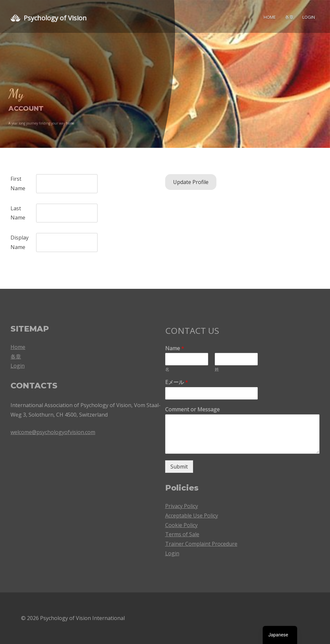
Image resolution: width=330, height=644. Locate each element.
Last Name (18, 213)
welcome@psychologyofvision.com (53, 432)
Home (270, 17)
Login (309, 17)
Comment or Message (192, 410)
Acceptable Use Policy (192, 516)
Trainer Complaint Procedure (201, 544)
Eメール (177, 382)
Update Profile (191, 182)
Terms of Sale (182, 534)
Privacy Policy (182, 506)
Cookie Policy (181, 525)
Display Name (20, 242)
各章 (289, 17)
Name (175, 348)
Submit (179, 467)
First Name (18, 184)
